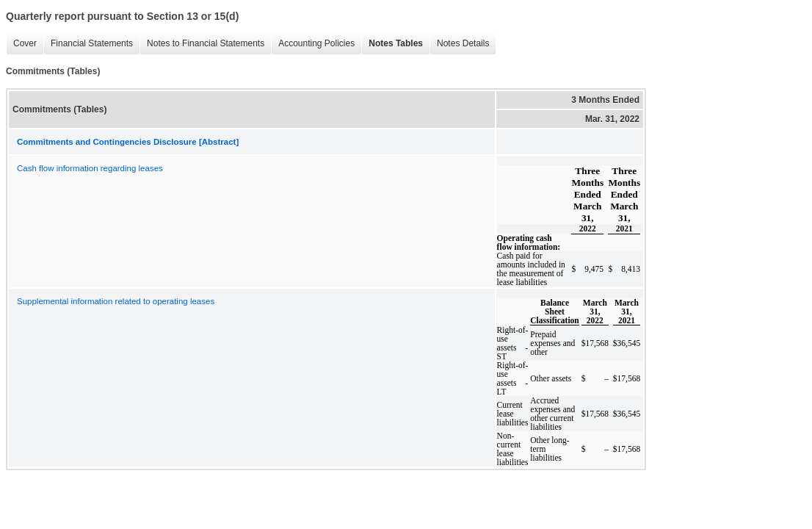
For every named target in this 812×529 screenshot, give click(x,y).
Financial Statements (88, 44)
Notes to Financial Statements (202, 44)
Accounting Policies (313, 44)
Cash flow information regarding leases (90, 168)
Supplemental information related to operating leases (116, 301)
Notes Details (459, 44)
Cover (21, 44)
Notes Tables (392, 44)
